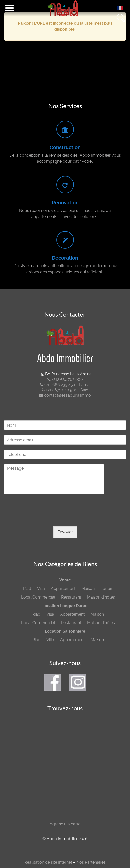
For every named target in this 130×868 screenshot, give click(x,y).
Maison (88, 589)
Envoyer (65, 532)
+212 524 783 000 (65, 379)
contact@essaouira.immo (65, 395)
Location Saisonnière (65, 631)
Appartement (63, 589)
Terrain (107, 589)
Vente (65, 580)
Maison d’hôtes (101, 597)
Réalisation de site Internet (48, 862)
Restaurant (71, 597)
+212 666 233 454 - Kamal (65, 385)
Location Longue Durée (65, 606)
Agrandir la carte (65, 824)
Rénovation (65, 203)
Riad (27, 589)
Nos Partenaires (91, 862)
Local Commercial (38, 597)
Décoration (65, 258)
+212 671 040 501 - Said (65, 390)
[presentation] (42, 518)
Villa (41, 589)
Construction (65, 148)
